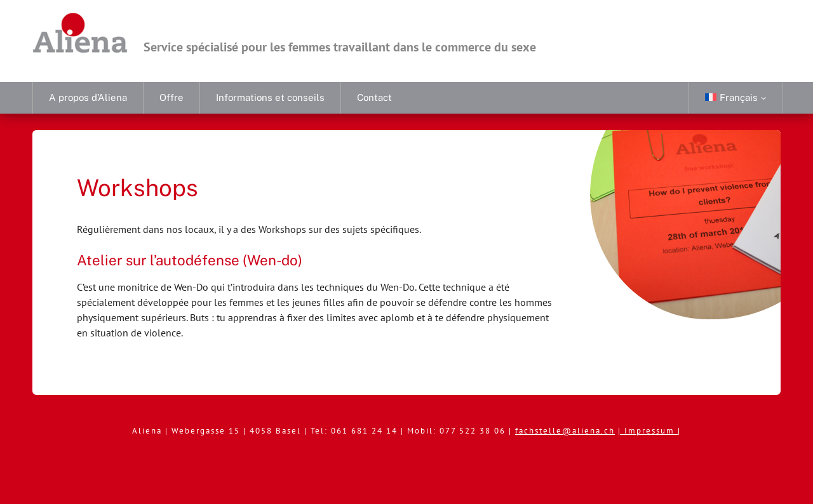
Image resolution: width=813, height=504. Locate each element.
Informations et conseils (270, 97)
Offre (171, 97)
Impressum (651, 431)
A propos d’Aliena (88, 97)
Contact (374, 97)
